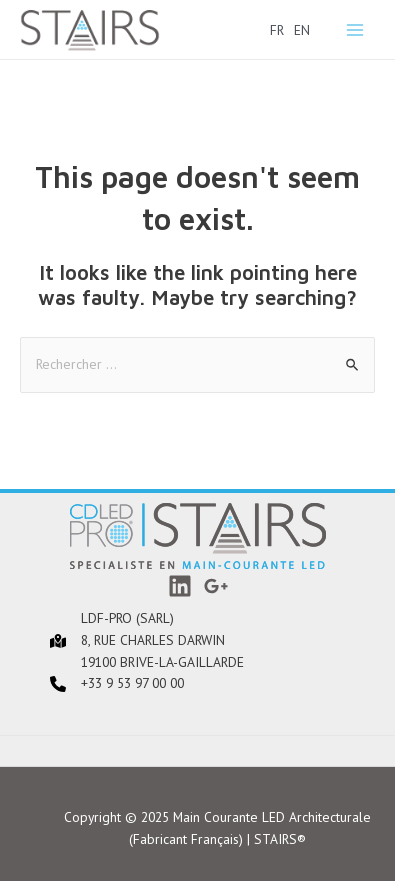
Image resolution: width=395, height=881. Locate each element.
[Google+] (216, 586)
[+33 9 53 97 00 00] (92, 684)
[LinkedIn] (180, 586)
